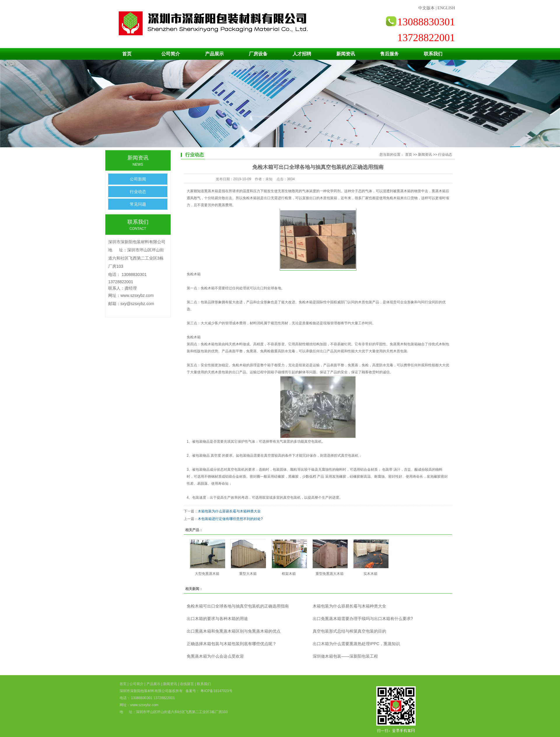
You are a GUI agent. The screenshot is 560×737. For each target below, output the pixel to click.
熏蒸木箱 (439, 191)
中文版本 (426, 8)
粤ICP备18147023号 (216, 691)
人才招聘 (302, 54)
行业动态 (138, 192)
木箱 (211, 288)
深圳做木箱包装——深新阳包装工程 (345, 656)
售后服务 (389, 54)
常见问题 (138, 204)
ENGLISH (446, 8)
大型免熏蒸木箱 (207, 574)
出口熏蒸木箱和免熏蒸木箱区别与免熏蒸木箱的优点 (234, 631)
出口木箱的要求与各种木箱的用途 (217, 619)
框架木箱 (289, 574)
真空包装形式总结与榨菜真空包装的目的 (349, 631)
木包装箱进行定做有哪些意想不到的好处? (230, 519)
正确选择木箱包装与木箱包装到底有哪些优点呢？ (232, 644)
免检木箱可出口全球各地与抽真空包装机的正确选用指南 (238, 606)
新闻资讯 (346, 54)
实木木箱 (370, 574)
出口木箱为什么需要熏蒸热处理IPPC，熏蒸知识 (356, 644)
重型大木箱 (248, 574)
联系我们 (433, 54)
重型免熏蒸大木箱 (330, 574)
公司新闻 (138, 179)
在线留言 (187, 684)
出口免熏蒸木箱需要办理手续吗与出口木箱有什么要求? (363, 619)
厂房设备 (258, 54)
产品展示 (214, 54)
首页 (127, 54)
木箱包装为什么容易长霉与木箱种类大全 (229, 511)
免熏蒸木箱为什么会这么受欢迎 (215, 656)
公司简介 (171, 54)
